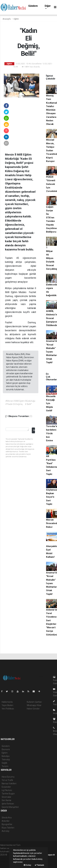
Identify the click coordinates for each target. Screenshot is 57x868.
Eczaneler (6, 787)
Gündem (33, 6)
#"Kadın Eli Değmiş (14, 404)
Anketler (6, 821)
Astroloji (5, 831)
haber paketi (6, 858)
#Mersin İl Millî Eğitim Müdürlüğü (20, 401)
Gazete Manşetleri (10, 807)
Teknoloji (6, 760)
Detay (27, 865)
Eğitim (16, 19)
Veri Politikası (8, 709)
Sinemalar (6, 797)
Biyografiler (7, 824)
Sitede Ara (7, 818)
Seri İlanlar (7, 800)
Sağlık (4, 763)
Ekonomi (6, 749)
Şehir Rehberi (8, 804)
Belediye (6, 756)
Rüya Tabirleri (8, 828)
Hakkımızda (7, 702)
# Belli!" (28, 404)
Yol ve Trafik (7, 780)
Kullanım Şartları (34, 702)
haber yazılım (6, 861)
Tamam (39, 865)
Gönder (34, 430)
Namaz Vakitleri (9, 784)
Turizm (5, 766)
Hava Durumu (8, 777)
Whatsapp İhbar (34, 705)
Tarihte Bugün (8, 794)
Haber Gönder (33, 709)
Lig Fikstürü (7, 790)
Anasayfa (7, 19)
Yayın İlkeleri (7, 705)
